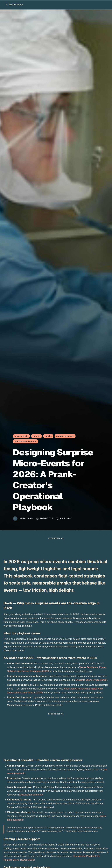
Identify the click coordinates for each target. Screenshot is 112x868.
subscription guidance (31, 795)
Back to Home (14, 5)
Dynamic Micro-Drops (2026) (91, 680)
